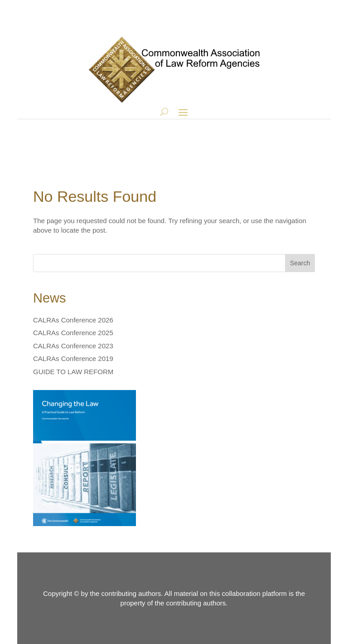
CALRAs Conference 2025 (73, 333)
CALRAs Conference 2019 (73, 359)
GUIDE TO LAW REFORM (73, 372)
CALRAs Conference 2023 (73, 346)
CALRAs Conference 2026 (73, 320)
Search (300, 263)
